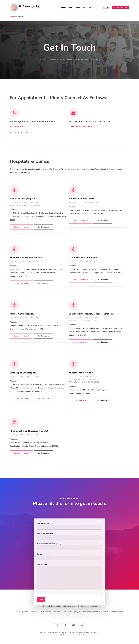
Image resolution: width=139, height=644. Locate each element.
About (71, 7)
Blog (98, 7)
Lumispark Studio (79, 635)
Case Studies (81, 7)
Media (91, 7)
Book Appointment (121, 7)
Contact (106, 7)
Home (63, 7)
